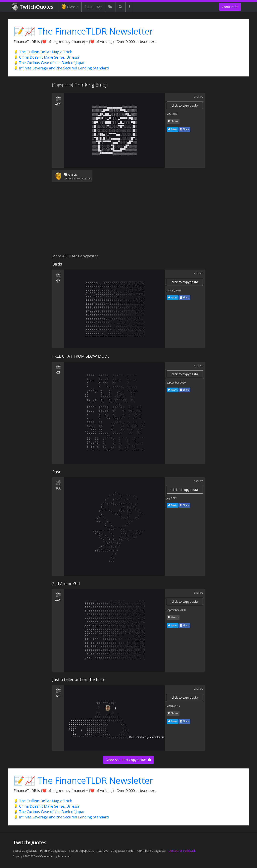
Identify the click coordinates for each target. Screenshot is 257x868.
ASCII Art (93, 7)
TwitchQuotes (33, 7)
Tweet (173, 129)
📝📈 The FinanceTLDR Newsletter (83, 31)
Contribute (230, 7)
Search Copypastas (81, 851)
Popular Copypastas (53, 851)
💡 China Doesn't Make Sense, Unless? (47, 57)
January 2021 (174, 291)
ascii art (198, 97)
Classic (70, 7)
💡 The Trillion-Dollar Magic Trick (43, 52)
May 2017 (172, 114)
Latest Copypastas (25, 851)
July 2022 (172, 498)
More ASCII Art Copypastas (128, 760)
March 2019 (173, 706)
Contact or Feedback (182, 851)
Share (185, 129)
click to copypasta (185, 105)
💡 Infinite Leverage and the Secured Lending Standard (61, 68)
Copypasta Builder (123, 851)
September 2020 (176, 383)
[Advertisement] (128, 220)
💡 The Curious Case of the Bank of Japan (49, 63)
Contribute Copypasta (151, 851)
